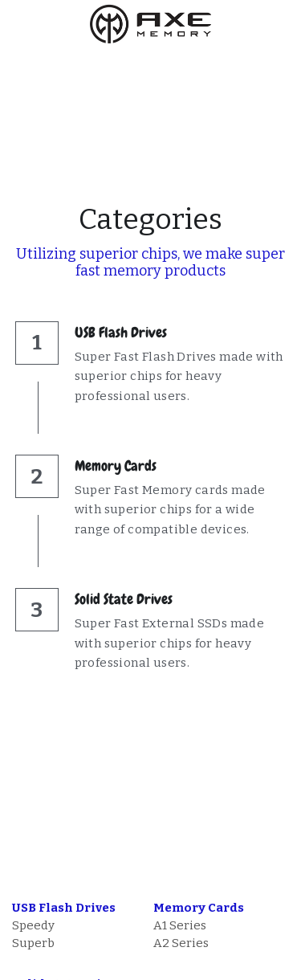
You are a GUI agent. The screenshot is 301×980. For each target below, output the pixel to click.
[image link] (151, 23)
